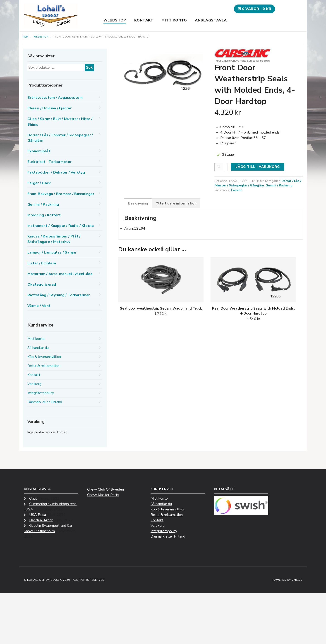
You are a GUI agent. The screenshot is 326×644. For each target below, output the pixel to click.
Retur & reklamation (43, 366)
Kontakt (144, 20)
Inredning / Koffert (44, 215)
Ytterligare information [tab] (176, 203)
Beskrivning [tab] (138, 203)
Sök (89, 67)
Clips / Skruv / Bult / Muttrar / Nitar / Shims (60, 122)
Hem (26, 37)
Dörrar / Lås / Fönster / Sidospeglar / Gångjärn (258, 183)
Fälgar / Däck (39, 183)
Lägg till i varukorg (258, 167)
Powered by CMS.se (287, 580)
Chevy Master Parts (103, 495)
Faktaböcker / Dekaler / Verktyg (56, 172)
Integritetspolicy (41, 393)
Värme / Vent (39, 306)
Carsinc (236, 190)
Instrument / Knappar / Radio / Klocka (61, 226)
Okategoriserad (42, 284)
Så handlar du (38, 348)
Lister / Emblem (42, 263)
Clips (33, 498)
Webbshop (115, 20)
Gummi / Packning (279, 185)
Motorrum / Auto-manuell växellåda (60, 274)
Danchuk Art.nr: (41, 520)
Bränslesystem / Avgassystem (55, 98)
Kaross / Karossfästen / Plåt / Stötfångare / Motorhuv (54, 239)
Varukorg (34, 384)
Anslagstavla (211, 20)
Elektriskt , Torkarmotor (49, 162)
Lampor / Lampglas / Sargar (52, 252)
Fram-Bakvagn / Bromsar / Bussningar (61, 194)
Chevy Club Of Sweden (105, 489)
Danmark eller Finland (45, 402)
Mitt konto (174, 20)
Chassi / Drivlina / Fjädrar (49, 108)
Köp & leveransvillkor (44, 357)
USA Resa (38, 515)
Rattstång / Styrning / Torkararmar (59, 295)
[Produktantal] (219, 167)
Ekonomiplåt (39, 151)
